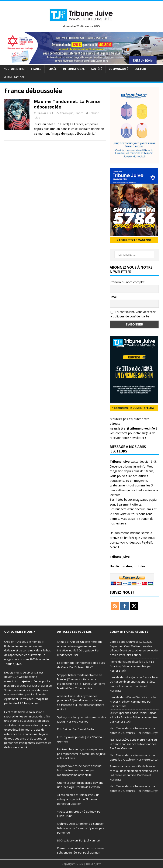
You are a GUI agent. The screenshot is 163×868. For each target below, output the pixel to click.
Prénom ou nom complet (127, 282)
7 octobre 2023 (14, 69)
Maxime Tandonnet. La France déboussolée (67, 104)
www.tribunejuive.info (21, 681)
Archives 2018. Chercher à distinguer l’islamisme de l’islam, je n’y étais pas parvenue (81, 828)
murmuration (14, 77)
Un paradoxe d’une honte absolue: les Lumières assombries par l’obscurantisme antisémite (80, 770)
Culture (141, 69)
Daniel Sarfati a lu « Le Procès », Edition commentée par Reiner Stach (132, 666)
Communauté (118, 69)
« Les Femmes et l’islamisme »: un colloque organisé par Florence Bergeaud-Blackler (78, 799)
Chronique (67, 113)
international (74, 69)
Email (113, 297)
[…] (94, 133)
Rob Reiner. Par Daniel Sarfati (76, 729)
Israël (52, 69)
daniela (115, 677)
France (36, 69)
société (97, 69)
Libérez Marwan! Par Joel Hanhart (79, 840)
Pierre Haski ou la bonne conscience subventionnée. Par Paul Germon (133, 744)
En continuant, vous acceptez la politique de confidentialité (133, 314)
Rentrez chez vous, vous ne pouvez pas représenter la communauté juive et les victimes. (81, 754)
